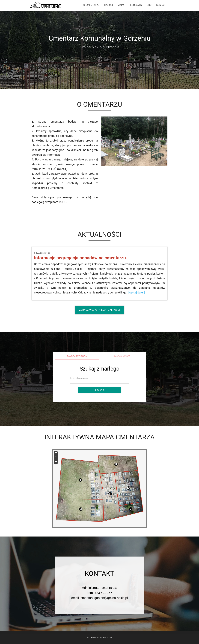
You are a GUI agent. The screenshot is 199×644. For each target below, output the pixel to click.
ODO (149, 5)
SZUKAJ (108, 5)
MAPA (121, 5)
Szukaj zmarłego (77, 356)
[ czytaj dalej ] (137, 292)
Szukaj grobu (122, 356)
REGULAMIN (135, 5)
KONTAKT (162, 5)
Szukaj (99, 390)
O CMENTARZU (91, 5)
